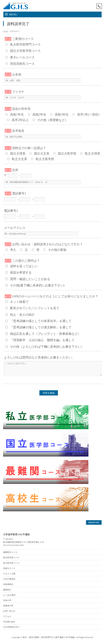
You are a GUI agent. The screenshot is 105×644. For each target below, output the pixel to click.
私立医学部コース (11, 563)
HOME (6, 31)
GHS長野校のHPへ (12, 627)
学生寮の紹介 (9, 622)
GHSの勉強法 (9, 579)
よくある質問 (9, 595)
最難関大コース (10, 552)
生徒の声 (7, 600)
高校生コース (9, 568)
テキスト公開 (9, 574)
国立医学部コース (11, 558)
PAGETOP (94, 522)
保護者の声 (8, 606)
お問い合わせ (9, 611)
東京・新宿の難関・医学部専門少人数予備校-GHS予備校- (49, 637)
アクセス (7, 616)
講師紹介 (7, 590)
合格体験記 (8, 584)
